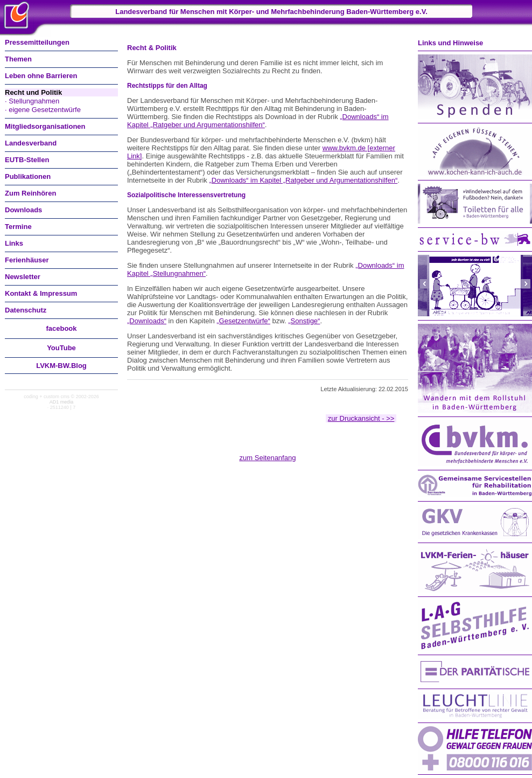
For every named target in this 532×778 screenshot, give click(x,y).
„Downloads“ (147, 321)
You (61, 348)
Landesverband (31, 143)
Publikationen (28, 176)
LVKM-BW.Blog (61, 366)
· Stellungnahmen (32, 101)
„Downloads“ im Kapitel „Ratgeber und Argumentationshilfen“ (258, 121)
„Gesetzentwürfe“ (243, 321)
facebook (61, 328)
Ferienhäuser (27, 260)
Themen (18, 59)
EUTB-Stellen (27, 160)
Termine (18, 227)
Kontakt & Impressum (41, 293)
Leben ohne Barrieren (41, 76)
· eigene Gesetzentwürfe (43, 110)
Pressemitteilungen (37, 42)
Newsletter (23, 277)
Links (14, 243)
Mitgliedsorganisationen (45, 126)
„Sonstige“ (304, 321)
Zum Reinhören (30, 193)
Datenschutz (26, 310)
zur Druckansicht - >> (361, 418)
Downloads (23, 210)
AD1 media (62, 402)
